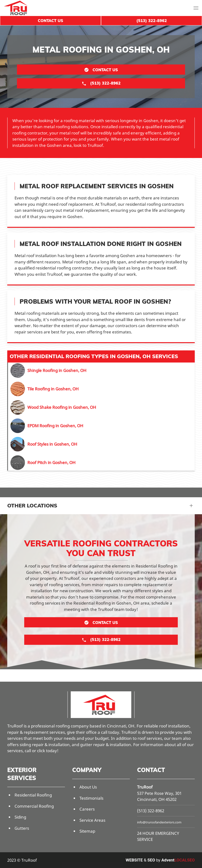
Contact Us (50, 21)
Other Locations (32, 505)
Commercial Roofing (34, 806)
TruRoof (145, 787)
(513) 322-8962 (151, 811)
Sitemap (87, 831)
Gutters (22, 828)
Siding (20, 817)
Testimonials (91, 798)
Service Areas (92, 820)
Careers (87, 809)
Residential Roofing (33, 795)
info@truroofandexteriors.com (159, 822)
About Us (88, 787)
